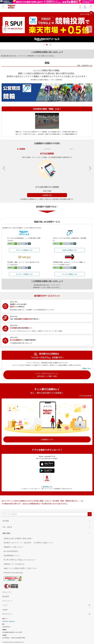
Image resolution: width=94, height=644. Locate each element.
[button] (5, 29)
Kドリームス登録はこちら (24, 250)
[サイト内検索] (47, 514)
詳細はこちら (87, 368)
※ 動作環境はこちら (47, 487)
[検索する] (90, 514)
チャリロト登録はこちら (70, 274)
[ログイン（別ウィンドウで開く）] (91, 7)
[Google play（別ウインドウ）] (47, 470)
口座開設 (22, 148)
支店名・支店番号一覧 (10, 621)
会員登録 (47, 148)
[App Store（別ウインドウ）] (47, 464)
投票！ (72, 148)
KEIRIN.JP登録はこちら (70, 250)
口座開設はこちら (47, 439)
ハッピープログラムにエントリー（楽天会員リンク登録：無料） (47, 375)
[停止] (50, 45)
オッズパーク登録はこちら (24, 274)
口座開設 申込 (47, 195)
